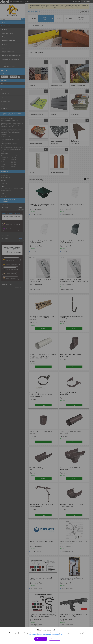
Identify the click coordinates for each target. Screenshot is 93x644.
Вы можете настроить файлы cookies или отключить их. (46, 635)
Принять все (41, 639)
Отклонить (55, 639)
